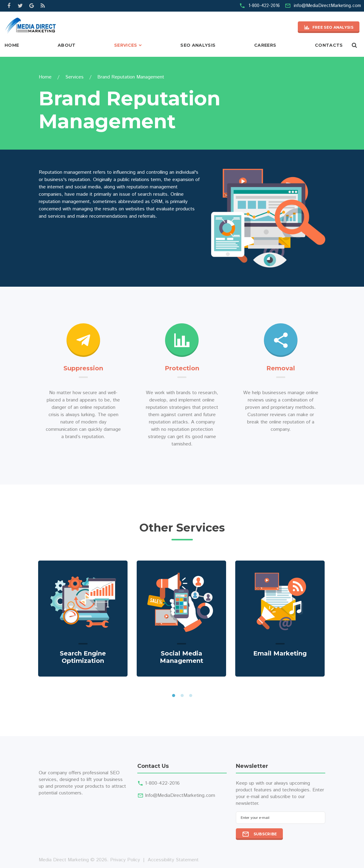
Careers (265, 45)
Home (12, 45)
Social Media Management (182, 657)
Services (126, 45)
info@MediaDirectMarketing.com (327, 6)
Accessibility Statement (173, 860)
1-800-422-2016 (264, 6)
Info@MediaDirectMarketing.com (180, 795)
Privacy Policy (125, 860)
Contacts (329, 45)
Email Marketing (280, 653)
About (67, 45)
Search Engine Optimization (83, 657)
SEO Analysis (198, 45)
